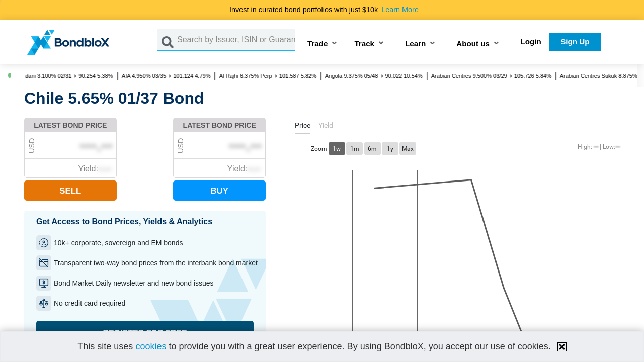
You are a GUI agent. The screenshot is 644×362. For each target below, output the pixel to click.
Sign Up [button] (575, 41)
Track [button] (364, 44)
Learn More (400, 10)
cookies (151, 346)
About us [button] (473, 44)
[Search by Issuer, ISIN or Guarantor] (236, 40)
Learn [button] (415, 44)
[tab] (303, 127)
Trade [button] (318, 44)
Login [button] (531, 41)
